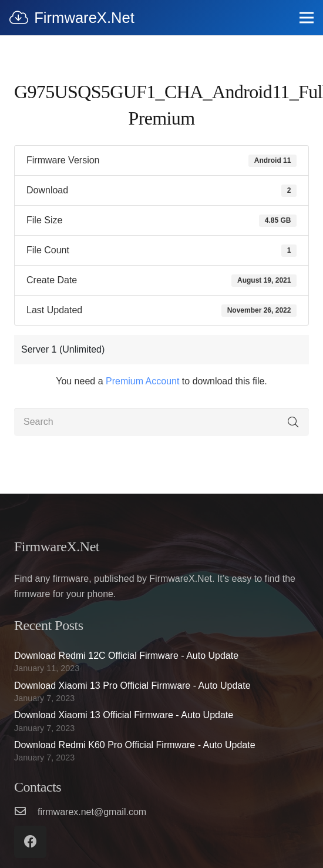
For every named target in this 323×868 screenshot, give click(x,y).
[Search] (161, 422)
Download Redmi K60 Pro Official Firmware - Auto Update (135, 745)
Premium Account (142, 381)
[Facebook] (30, 842)
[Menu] (307, 18)
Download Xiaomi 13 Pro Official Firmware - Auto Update (132, 686)
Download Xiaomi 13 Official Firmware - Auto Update (124, 715)
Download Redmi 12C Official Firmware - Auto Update (126, 656)
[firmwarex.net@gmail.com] (26, 812)
